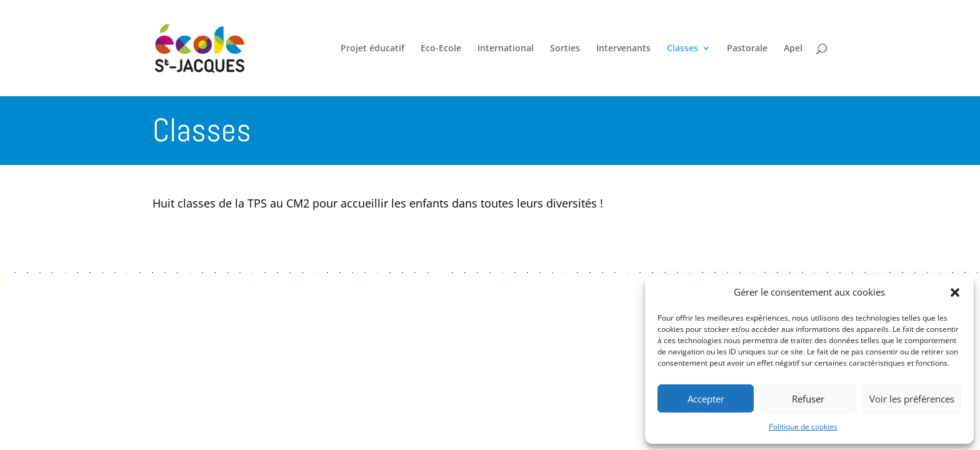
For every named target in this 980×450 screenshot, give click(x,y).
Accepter (706, 399)
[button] (955, 292)
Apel (793, 49)
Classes (682, 49)
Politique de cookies (803, 427)
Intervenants (623, 49)
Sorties (565, 49)
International (506, 49)
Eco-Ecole (441, 49)
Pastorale (747, 49)
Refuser (808, 399)
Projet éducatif (372, 49)
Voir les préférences (912, 399)
